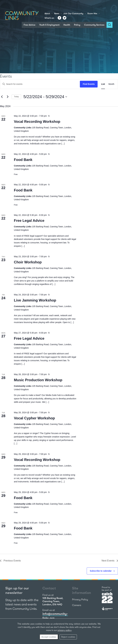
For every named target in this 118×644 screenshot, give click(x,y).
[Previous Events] (2, 97)
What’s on (49, 18)
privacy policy (65, 630)
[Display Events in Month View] (111, 84)
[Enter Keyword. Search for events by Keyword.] (40, 84)
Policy (77, 25)
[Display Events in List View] (103, 84)
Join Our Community (73, 13)
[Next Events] (8, 97)
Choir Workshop (28, 262)
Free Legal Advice (29, 221)
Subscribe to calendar (101, 571)
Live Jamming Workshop (35, 300)
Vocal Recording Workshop (37, 122)
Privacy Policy (80, 600)
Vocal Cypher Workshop (34, 418)
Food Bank (23, 160)
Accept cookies (49, 637)
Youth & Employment (49, 25)
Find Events (89, 84)
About (47, 13)
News (57, 13)
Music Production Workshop (38, 380)
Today (16, 97)
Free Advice (29, 25)
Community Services (94, 25)
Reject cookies (68, 637)
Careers (77, 605)
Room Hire (92, 13)
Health (67, 25)
